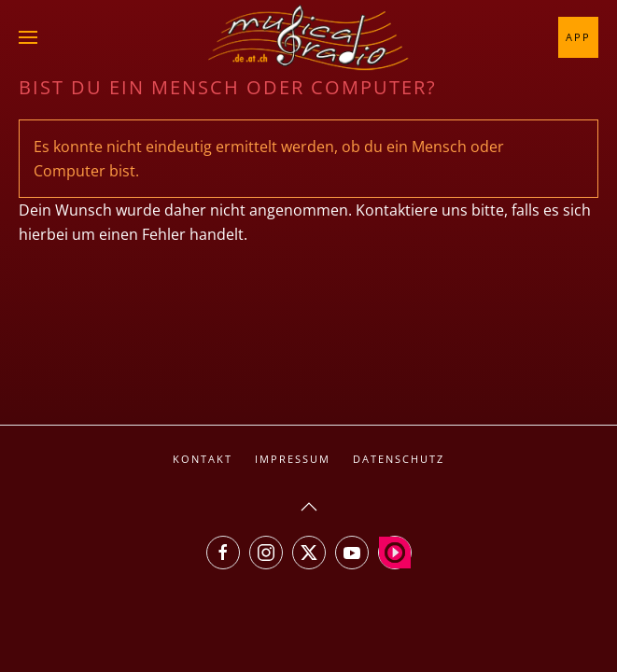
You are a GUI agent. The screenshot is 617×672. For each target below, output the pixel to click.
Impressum (293, 459)
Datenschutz (399, 459)
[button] (28, 37)
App (578, 37)
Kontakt (203, 459)
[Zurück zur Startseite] (309, 37)
